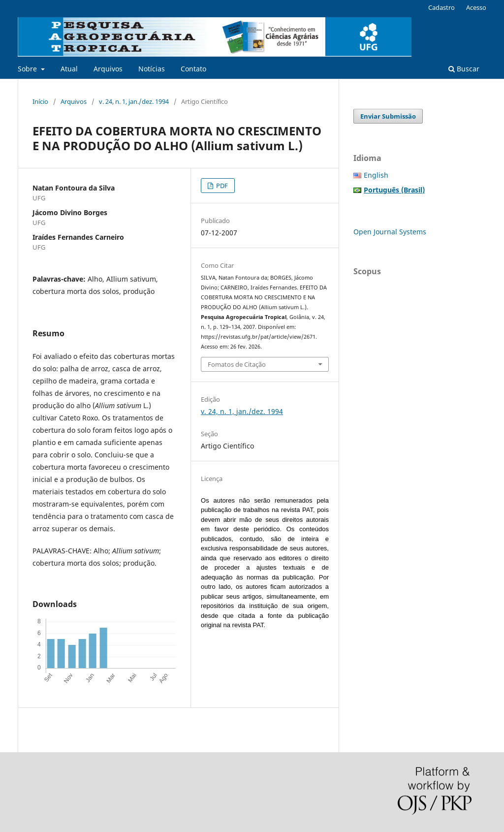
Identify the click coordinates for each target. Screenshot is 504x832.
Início (40, 101)
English (376, 175)
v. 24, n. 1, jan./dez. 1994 (134, 101)
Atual (69, 69)
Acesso (476, 7)
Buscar (464, 69)
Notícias (152, 69)
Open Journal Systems (390, 232)
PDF (221, 186)
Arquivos (108, 69)
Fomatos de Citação (237, 364)
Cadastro (441, 7)
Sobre (28, 69)
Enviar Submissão (388, 116)
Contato (193, 69)
